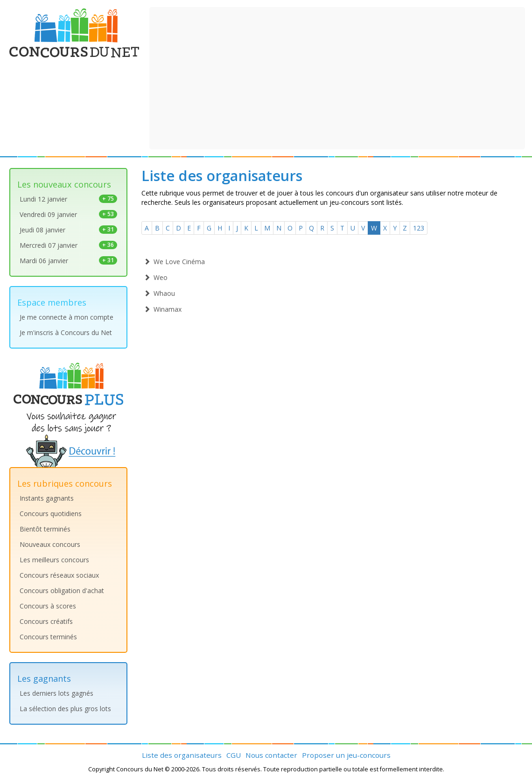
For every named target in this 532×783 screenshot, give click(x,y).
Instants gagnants (47, 498)
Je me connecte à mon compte (66, 317)
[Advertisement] (337, 77)
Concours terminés (48, 637)
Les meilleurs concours (54, 560)
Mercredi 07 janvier (68, 245)
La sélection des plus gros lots (65, 709)
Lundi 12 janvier (68, 199)
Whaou (159, 293)
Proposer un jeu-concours (346, 755)
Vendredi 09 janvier (68, 214)
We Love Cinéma (174, 262)
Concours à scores (48, 606)
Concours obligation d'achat (62, 591)
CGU (234, 755)
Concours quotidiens (51, 514)
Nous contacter (271, 755)
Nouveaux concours (50, 544)
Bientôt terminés (45, 529)
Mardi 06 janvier (68, 261)
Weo (156, 277)
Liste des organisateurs (182, 755)
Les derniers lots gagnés (56, 693)
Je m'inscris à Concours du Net (66, 332)
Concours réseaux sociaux (59, 575)
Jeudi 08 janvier (68, 230)
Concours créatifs (46, 621)
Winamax (163, 309)
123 (419, 228)
